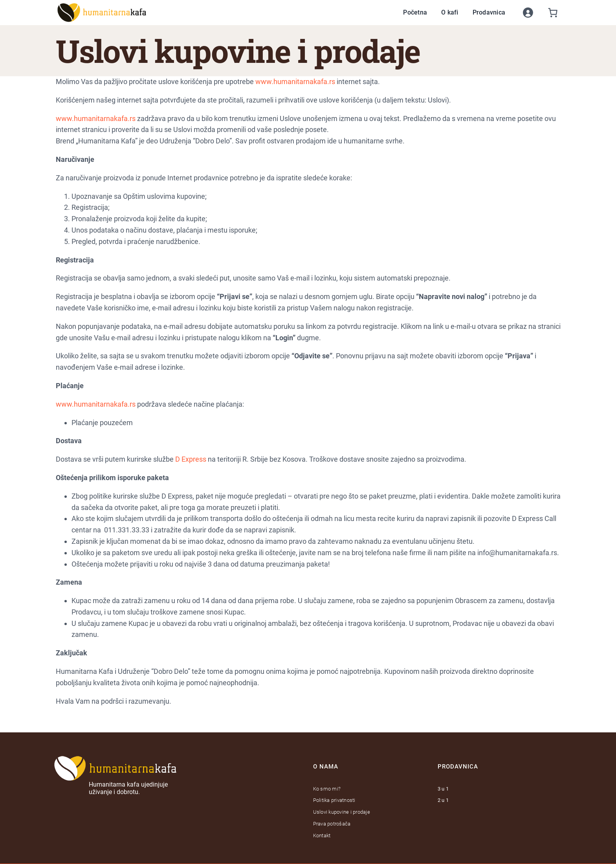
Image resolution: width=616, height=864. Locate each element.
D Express (191, 459)
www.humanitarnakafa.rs (295, 82)
